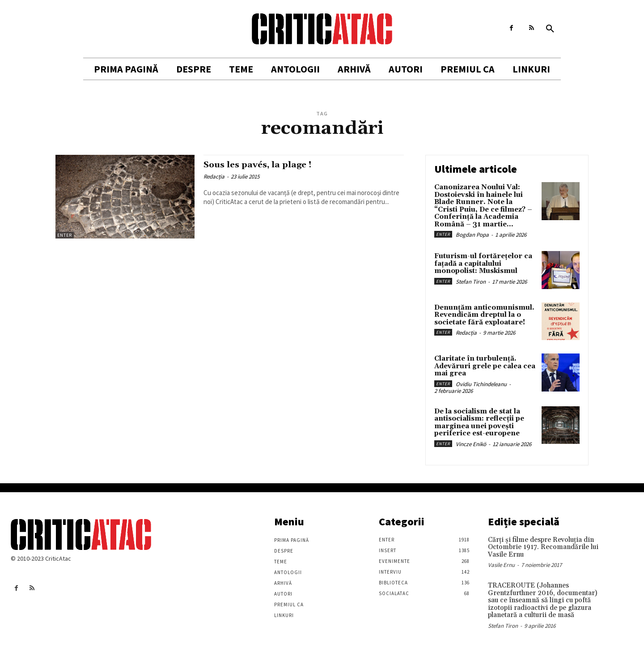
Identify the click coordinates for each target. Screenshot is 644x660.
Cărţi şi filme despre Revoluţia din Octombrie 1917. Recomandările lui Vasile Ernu (543, 547)
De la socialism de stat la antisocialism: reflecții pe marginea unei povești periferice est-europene (479, 423)
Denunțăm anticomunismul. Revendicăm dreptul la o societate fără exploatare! (484, 315)
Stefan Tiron (471, 282)
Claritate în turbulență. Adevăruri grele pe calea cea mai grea (485, 366)
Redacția (214, 177)
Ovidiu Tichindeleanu (481, 384)
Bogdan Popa (472, 235)
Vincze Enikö (471, 444)
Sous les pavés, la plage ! (263, 165)
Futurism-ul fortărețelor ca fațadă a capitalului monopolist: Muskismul (483, 264)
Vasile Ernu (501, 565)
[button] (550, 29)
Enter (65, 235)
